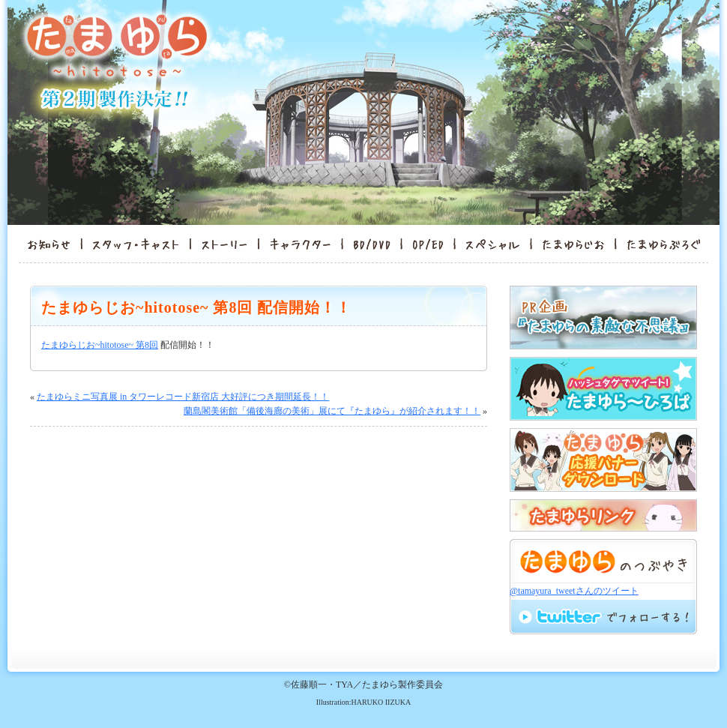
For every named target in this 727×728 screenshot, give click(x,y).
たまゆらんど (573, 244)
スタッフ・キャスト (136, 244)
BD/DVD (372, 244)
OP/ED (428, 244)
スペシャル (493, 244)
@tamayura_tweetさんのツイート (574, 591)
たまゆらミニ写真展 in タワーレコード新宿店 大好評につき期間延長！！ (183, 397)
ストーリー (224, 244)
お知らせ (44, 244)
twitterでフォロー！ (603, 616)
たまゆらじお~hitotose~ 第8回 (100, 345)
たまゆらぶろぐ (668, 244)
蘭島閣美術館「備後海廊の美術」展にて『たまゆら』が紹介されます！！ (332, 411)
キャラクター (300, 244)
